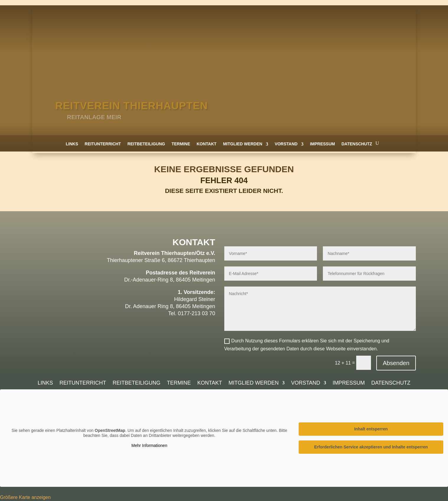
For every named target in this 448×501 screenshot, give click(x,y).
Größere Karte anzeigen (25, 497)
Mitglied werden (243, 144)
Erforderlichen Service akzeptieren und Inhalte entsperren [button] (371, 447)
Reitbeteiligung (146, 144)
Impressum (322, 144)
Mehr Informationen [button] (149, 445)
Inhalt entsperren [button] (371, 429)
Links (72, 144)
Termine (181, 144)
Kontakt (206, 144)
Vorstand (286, 144)
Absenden (396, 363)
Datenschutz (357, 144)
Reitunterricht (103, 144)
